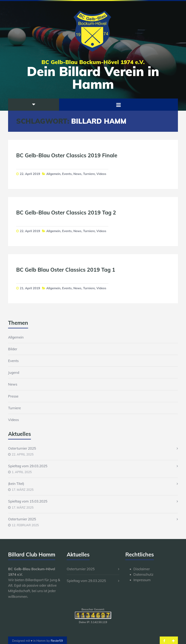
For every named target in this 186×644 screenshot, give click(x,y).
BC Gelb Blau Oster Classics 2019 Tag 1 (66, 270)
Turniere (89, 174)
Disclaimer (142, 569)
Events (67, 174)
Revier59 (57, 641)
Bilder (13, 349)
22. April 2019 (30, 174)
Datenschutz (143, 574)
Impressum (142, 580)
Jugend (14, 372)
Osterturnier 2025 (22, 448)
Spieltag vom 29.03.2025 (28, 466)
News (77, 174)
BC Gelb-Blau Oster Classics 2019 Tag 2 (66, 213)
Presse (13, 396)
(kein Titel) (16, 484)
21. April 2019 (30, 288)
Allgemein (53, 174)
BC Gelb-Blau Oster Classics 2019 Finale (67, 155)
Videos (101, 174)
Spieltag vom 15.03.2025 (28, 501)
